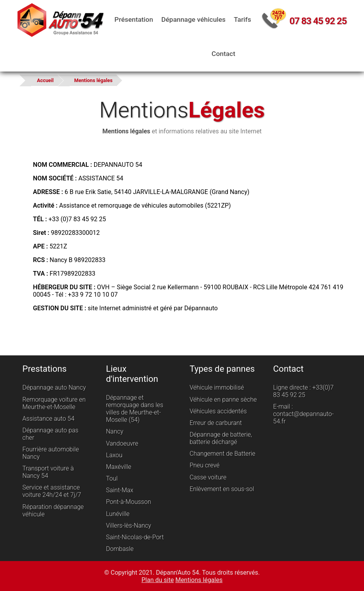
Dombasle (120, 549)
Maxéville (119, 467)
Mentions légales (93, 80)
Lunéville (118, 514)
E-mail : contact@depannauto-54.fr (303, 414)
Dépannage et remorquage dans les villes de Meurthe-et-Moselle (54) (135, 409)
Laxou (114, 455)
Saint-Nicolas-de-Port (135, 537)
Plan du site (158, 580)
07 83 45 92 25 (317, 21)
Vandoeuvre (122, 443)
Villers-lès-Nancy (129, 525)
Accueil (45, 80)
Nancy (115, 431)
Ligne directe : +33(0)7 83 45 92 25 (303, 391)
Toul (112, 478)
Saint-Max (120, 490)
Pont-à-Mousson (129, 502)
